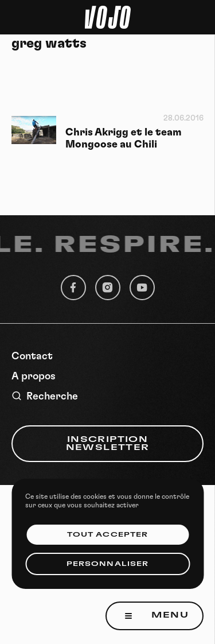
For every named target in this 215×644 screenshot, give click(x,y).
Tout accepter (107, 535)
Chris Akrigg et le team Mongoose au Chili (124, 139)
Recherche (45, 396)
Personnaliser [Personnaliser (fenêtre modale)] (107, 564)
